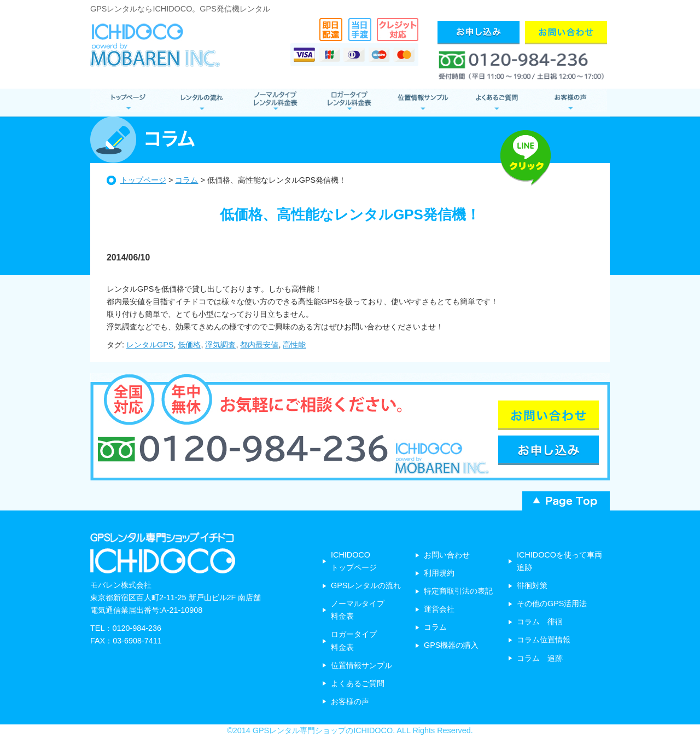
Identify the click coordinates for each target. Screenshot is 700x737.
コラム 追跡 (540, 658)
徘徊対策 (532, 585)
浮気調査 (220, 345)
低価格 (189, 345)
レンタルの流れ (201, 103)
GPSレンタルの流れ (366, 585)
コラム (186, 180)
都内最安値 (259, 345)
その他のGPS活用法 (552, 603)
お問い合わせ (447, 555)
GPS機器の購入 (451, 645)
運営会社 (439, 609)
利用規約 (439, 573)
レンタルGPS (150, 345)
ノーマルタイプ (275, 103)
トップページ (143, 180)
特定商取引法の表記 (458, 591)
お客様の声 (570, 103)
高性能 (294, 345)
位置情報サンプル (422, 103)
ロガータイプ (349, 103)
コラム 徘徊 (540, 622)
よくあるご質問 (496, 103)
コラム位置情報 (544, 640)
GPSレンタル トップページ (127, 103)
